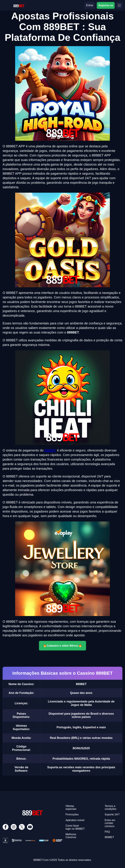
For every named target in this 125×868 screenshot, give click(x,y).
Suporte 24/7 (112, 814)
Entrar (90, 5)
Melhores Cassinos (71, 836)
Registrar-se (106, 5)
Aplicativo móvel (75, 820)
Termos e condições (111, 807)
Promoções (72, 814)
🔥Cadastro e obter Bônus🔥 (62, 646)
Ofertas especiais (71, 807)
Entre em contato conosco (110, 823)
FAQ (107, 832)
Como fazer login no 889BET (75, 827)
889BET (50, 450)
